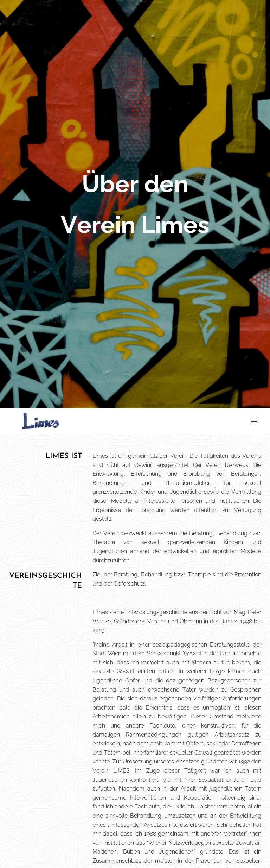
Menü (254, 421)
